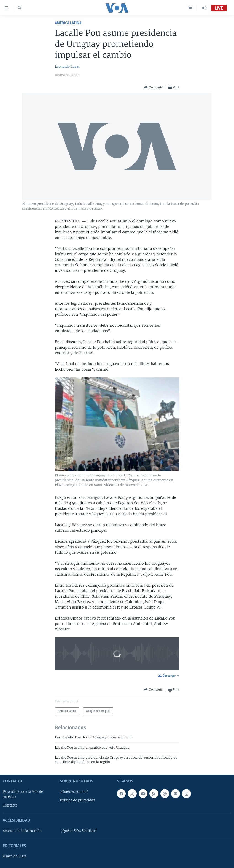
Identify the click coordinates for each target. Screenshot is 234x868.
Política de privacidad (77, 800)
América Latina (68, 23)
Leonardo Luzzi (67, 67)
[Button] (153, 87)
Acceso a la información (22, 831)
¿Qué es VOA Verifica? (79, 831)
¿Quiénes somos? (74, 792)
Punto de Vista (15, 856)
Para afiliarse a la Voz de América (23, 794)
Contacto (10, 805)
